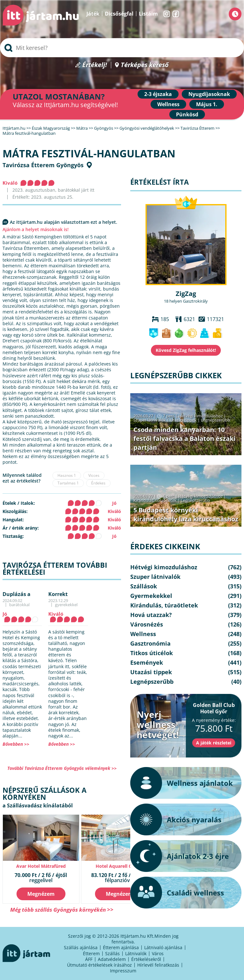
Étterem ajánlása (121, 947)
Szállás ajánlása (81, 947)
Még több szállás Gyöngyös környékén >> (62, 910)
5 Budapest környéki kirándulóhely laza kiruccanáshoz (186, 514)
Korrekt (58, 594)
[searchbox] (122, 48)
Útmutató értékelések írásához (99, 965)
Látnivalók (136, 953)
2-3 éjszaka (158, 94)
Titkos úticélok (152, 653)
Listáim (148, 14)
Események (147, 662)
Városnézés (147, 624)
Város (158, 953)
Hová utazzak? (151, 615)
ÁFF (89, 959)
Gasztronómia (150, 643)
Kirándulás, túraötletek (155, 500)
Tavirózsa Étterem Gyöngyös (43, 165)
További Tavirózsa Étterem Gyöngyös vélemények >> (62, 768)
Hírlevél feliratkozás (158, 965)
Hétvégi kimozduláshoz (201, 416)
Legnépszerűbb (215, 420)
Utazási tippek (183, 420)
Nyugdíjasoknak (209, 94)
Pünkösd (187, 114)
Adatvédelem (112, 959)
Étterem (91, 953)
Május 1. (207, 104)
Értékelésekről (146, 959)
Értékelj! (95, 65)
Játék (93, 14)
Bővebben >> (16, 744)
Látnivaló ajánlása (163, 947)
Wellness (168, 104)
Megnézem (41, 894)
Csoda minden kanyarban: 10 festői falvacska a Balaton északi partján (184, 439)
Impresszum (123, 971)
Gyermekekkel (151, 596)
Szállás (112, 953)
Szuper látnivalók (150, 420)
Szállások (144, 586)
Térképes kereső (145, 65)
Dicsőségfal (119, 14)
